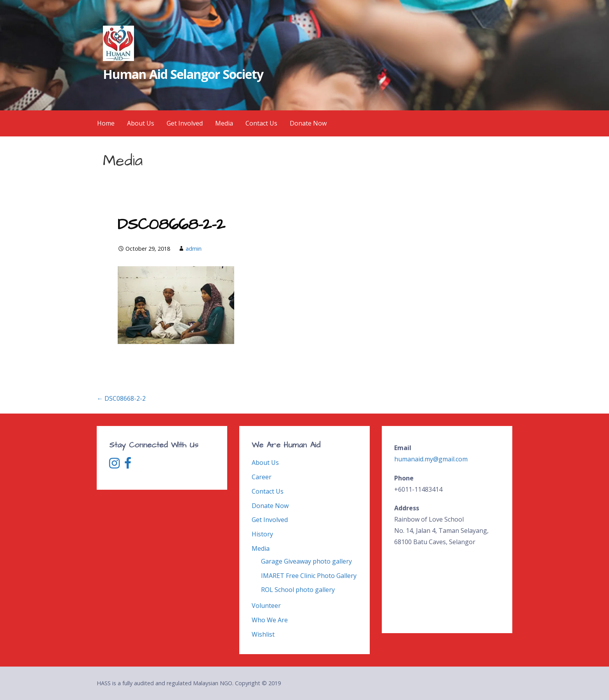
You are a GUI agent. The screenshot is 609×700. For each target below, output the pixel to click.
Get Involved (185, 123)
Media (224, 123)
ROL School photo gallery (298, 590)
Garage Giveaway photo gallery (306, 561)
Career (262, 477)
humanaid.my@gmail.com (431, 459)
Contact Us (261, 123)
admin (194, 249)
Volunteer (266, 606)
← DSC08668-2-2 (121, 398)
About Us (141, 123)
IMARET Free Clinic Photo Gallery (309, 576)
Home (106, 123)
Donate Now (308, 123)
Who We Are (270, 620)
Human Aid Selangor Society (183, 74)
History (262, 534)
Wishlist (263, 634)
